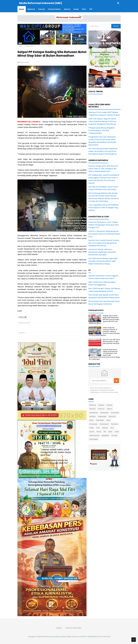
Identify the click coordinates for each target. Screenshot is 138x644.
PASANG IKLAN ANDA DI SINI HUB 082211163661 (41, 415)
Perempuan (104, 424)
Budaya (101, 405)
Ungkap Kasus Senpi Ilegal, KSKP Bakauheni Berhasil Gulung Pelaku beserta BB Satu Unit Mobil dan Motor (104, 319)
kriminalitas (94, 439)
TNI (105, 432)
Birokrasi (93, 405)
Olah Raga (100, 420)
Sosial (92, 432)
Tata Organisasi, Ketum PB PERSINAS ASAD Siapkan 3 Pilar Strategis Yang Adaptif (103, 207)
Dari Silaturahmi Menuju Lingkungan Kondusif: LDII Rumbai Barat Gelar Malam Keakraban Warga (103, 261)
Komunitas (115, 413)
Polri (98, 428)
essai (117, 432)
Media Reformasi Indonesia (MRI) (53, 636)
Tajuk (110, 432)
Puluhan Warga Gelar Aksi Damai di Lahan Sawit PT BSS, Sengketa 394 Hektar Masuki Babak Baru (103, 169)
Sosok (99, 432)
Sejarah (105, 428)
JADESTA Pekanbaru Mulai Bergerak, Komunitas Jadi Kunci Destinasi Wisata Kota (104, 234)
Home (20, 46)
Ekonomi (101, 409)
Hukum (109, 409)
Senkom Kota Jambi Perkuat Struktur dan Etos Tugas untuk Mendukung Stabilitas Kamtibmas (104, 243)
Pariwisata (93, 424)
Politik (92, 428)
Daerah (109, 405)
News (92, 420)
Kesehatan (104, 413)
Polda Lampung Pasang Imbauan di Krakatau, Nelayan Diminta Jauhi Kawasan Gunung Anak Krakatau (104, 331)
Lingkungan (102, 416)
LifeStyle (93, 416)
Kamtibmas (94, 413)
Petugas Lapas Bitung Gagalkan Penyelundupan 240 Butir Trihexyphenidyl (102, 130)
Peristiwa (114, 424)
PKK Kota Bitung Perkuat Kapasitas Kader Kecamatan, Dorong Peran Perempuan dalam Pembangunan (103, 151)
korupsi (114, 435)
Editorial (93, 409)
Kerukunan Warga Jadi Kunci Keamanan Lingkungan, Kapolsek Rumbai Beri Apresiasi (102, 252)
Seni (112, 428)
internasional (94, 435)
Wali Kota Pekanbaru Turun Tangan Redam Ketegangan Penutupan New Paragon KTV (104, 225)
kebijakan (105, 435)
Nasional (112, 416)
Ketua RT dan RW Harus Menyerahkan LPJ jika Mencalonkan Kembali (111, 341)
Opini (108, 420)
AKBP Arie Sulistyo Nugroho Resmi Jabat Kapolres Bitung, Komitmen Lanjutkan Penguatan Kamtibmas (102, 121)
